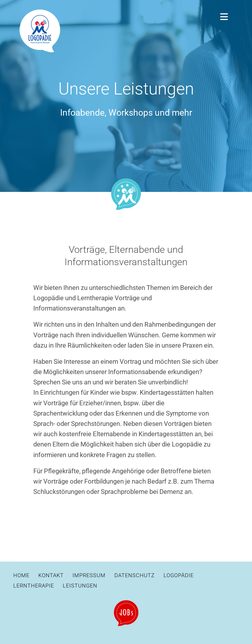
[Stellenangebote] (126, 603)
